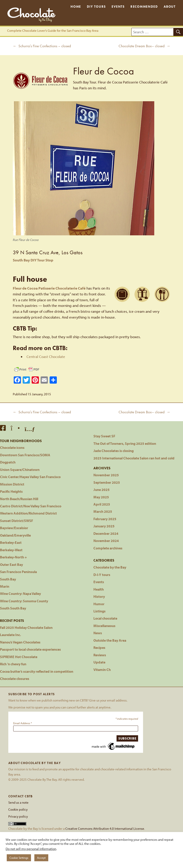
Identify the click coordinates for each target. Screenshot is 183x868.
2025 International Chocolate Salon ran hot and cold (134, 458)
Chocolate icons (12, 447)
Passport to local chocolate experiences (30, 649)
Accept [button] (41, 858)
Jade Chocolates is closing (114, 451)
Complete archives (108, 548)
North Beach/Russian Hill (19, 499)
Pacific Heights (11, 491)
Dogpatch (8, 462)
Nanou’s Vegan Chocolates (20, 642)
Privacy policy (18, 816)
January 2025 (104, 526)
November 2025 (106, 475)
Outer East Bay (11, 564)
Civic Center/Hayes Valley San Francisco (30, 477)
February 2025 (105, 519)
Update (99, 662)
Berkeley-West (11, 550)
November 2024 (106, 541)
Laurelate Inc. (10, 635)
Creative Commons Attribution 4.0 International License (105, 828)
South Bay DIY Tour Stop (33, 260)
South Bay (8, 579)
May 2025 (101, 497)
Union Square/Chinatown (20, 469)
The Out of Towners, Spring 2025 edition (125, 443)
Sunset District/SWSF (17, 521)
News (98, 633)
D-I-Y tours (102, 575)
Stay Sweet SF (104, 436)
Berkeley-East (11, 542)
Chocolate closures (15, 678)
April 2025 (102, 504)
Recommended (144, 7)
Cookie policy (18, 809)
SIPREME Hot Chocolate (19, 657)
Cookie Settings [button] (19, 858)
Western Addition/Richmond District (28, 513)
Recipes (99, 647)
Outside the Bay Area (110, 640)
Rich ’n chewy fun (13, 664)
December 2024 (106, 533)
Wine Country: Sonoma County (24, 601)
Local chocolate (105, 618)
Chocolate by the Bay (110, 567)
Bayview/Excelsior (14, 528)
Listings (99, 611)
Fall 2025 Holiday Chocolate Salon (26, 627)
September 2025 (107, 482)
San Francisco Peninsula (18, 572)
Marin (5, 586)
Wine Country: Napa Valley (20, 593)
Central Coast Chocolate (46, 356)
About (170, 7)
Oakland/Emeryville (15, 535)
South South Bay (13, 608)
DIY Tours (96, 7)
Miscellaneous (104, 626)
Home (76, 7)
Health (99, 589)
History (99, 596)
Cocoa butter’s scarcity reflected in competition (37, 671)
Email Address (23, 723)
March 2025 (103, 511)
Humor (99, 604)
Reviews (100, 655)
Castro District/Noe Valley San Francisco (31, 506)
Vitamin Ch (102, 669)
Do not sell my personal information (31, 849)
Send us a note (18, 802)
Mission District (12, 484)
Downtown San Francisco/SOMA (25, 455)
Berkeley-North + (13, 557)
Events (118, 7)
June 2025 (101, 489)
